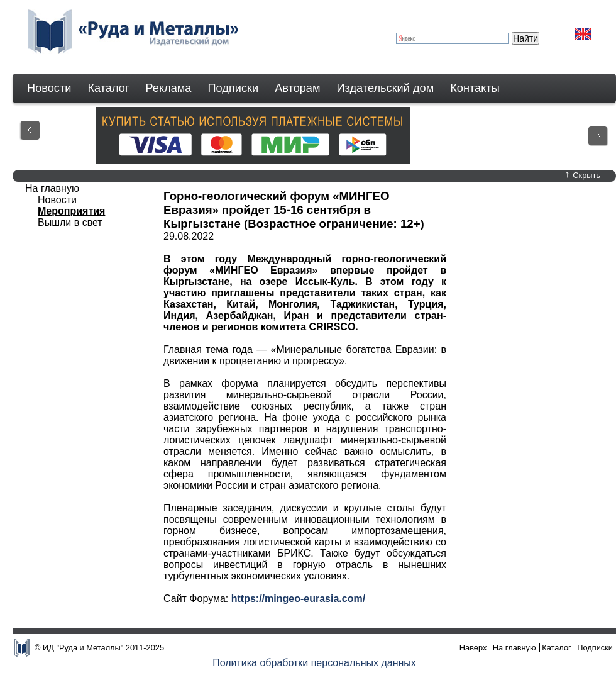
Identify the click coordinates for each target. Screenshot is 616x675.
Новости (49, 88)
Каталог (108, 88)
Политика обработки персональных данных (314, 663)
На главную (52, 188)
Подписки (234, 88)
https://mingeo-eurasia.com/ (298, 599)
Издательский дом (386, 88)
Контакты (475, 88)
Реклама (169, 88)
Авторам (297, 88)
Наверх (473, 648)
